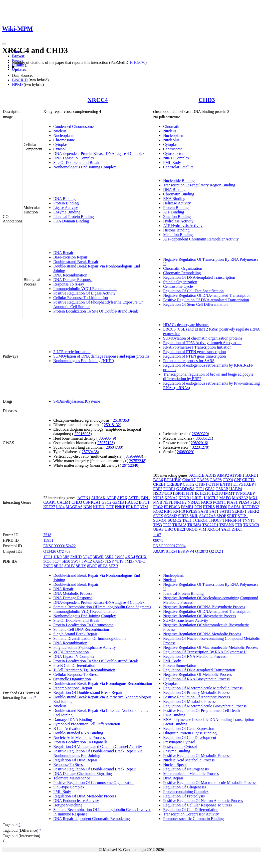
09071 (158, 540)
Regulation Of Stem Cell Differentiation (195, 304)
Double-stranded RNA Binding (78, 733)
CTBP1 (201, 484)
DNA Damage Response (73, 280)
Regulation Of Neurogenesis (186, 769)
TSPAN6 (227, 525)
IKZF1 (205, 493)
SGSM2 (171, 516)
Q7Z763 (64, 551)
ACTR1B (197, 475)
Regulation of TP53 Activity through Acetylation (202, 343)
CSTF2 (189, 484)
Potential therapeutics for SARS (189, 361)
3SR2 (109, 557)
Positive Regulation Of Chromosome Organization (94, 783)
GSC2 (106, 502)
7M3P (129, 561)
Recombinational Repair (73, 688)
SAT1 (214, 511)
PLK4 (255, 502)
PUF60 (221, 507)
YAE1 (226, 529)
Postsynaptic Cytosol (180, 747)
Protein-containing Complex (186, 792)
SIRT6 (183, 516)
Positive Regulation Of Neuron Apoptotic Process (203, 801)
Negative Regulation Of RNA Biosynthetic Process (204, 607)
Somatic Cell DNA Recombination (81, 629)
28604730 (114, 447)
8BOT (92, 566)
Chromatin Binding (179, 194)
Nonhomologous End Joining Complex (85, 167)
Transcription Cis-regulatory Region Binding (199, 185)
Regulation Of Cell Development (190, 738)
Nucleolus (171, 140)
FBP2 (158, 489)
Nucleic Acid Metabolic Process (79, 738)
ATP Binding (174, 212)
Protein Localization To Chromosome (83, 625)
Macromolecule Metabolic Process (191, 774)
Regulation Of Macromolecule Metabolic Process (203, 688)
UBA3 (158, 529)
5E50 (66, 561)
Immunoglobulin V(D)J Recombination (85, 289)
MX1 (253, 498)
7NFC (140, 561)
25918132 (112, 425)
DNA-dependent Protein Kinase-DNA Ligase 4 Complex (99, 154)
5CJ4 (57, 561)
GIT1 (200, 489)
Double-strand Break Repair (76, 262)
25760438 (90, 452)
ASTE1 (134, 498)
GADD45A (185, 489)
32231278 (200, 447)
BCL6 (158, 480)
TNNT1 (249, 520)
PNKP (120, 507)
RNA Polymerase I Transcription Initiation (197, 347)
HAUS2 (131, 502)
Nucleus (60, 131)
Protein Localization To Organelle (80, 742)
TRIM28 (179, 525)
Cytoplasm (62, 144)
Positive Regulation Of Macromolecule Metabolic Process (210, 783)
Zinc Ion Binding (177, 217)
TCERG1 (200, 520)
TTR (238, 525)
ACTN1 (84, 498)
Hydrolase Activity (178, 221)
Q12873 (202, 551)
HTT (190, 493)
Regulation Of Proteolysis (184, 796)
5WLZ (87, 561)
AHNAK (98, 498)
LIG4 (60, 507)
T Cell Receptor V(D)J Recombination (84, 670)
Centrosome (173, 149)
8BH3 (59, 566)
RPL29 (192, 511)
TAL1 (187, 520)
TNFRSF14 (232, 520)
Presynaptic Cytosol (179, 742)
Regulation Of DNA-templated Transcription (199, 277)
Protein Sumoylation (180, 665)
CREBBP (174, 484)
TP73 (167, 525)
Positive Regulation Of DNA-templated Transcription (206, 300)
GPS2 (210, 489)
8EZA (103, 566)
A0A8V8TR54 (165, 551)
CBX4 (228, 480)
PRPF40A (172, 507)
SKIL (194, 516)
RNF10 (179, 511)
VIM (144, 507)
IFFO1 (144, 502)
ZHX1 (237, 529)
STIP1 (243, 516)
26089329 (200, 434)
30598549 (107, 438)
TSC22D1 (210, 525)
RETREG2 (250, 507)
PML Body (172, 163)
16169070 (137, 62)
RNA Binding (174, 199)
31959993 (134, 456)
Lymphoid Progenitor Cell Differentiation (87, 724)
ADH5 (211, 475)
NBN (88, 507)
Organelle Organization (72, 679)
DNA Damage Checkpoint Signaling (83, 774)
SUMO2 (174, 520)
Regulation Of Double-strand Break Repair (88, 692)
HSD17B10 (163, 493)
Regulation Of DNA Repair (75, 760)
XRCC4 (98, 100)
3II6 (66, 557)
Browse (18, 56)
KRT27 (49, 507)
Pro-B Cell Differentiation (74, 665)
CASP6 (203, 480)
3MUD (76, 557)
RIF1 (168, 511)
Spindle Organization (180, 282)
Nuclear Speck (175, 765)
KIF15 (158, 498)
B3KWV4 (186, 551)
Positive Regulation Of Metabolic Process (197, 756)
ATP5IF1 (237, 475)
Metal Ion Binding (178, 235)
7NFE (48, 566)
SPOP (221, 516)
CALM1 (64, 502)
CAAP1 (50, 502)
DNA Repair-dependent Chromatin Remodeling (92, 819)
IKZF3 (217, 493)
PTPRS (209, 507)
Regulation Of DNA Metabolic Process (85, 796)
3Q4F (87, 557)
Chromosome (64, 140)
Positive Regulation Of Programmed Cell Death (201, 710)
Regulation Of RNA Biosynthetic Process (196, 679)
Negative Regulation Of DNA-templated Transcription (207, 295)
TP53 (158, 525)
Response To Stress (69, 765)
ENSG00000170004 (169, 546)
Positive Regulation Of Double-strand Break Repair (95, 769)
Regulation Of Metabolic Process (190, 701)
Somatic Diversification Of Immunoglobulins (90, 638)
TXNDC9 (251, 525)
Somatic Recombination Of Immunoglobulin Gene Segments (102, 607)
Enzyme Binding (67, 212)
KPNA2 (171, 498)
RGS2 (158, 511)
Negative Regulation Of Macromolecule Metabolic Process (211, 647)
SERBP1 (239, 511)
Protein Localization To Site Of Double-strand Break (96, 311)
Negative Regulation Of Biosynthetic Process (200, 616)
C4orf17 (189, 480)
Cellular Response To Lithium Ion (81, 298)
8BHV (70, 566)
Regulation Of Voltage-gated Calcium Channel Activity (98, 747)
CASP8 (216, 480)
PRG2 (158, 507)
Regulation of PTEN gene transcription (195, 352)
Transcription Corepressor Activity (191, 814)
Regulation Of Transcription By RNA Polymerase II (205, 652)
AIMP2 (223, 475)
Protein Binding (66, 203)
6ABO (98, 561)
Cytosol (60, 149)
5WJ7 (76, 561)
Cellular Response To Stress (76, 674)
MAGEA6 (74, 507)
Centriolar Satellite (178, 167)
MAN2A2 (240, 498)
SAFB (203, 511)
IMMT (229, 493)
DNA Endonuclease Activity (76, 801)
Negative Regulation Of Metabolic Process (198, 674)
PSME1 (187, 507)
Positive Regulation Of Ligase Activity (84, 293)
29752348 (137, 461)
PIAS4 (244, 502)
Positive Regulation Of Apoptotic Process (197, 697)
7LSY (109, 561)
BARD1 (252, 475)
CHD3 (207, 100)
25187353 (121, 420)
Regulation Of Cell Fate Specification (193, 291)
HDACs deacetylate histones (186, 325)
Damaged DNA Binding (73, 719)
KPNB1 (185, 498)
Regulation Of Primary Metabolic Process (197, 692)
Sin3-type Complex (69, 787)
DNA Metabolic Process (73, 593)
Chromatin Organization (183, 268)
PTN (198, 507)
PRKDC (133, 507)
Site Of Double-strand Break (76, 163)
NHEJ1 (99, 507)
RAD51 (234, 507)
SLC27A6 (207, 516)
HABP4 (236, 489)
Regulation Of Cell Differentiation (191, 810)
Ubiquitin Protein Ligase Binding (190, 733)
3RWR (98, 557)
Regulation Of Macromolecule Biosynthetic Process (205, 706)
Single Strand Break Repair (75, 634)
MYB (158, 502)
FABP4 (250, 484)
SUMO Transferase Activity (186, 620)
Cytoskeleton (174, 154)
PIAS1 (232, 502)
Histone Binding (176, 230)
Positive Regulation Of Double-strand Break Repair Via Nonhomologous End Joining (98, 753)
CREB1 (159, 484)
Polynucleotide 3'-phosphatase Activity (85, 647)
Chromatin (172, 126)
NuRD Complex (176, 158)
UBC (169, 529)
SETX (158, 516)
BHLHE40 (173, 480)
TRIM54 (194, 525)
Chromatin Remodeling (182, 273)
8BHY (81, 566)
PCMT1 (219, 502)
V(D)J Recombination (71, 652)
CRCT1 (248, 480)
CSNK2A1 (92, 502)
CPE (238, 480)
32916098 (82, 434)
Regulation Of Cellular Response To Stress (198, 805)
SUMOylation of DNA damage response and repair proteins (101, 356)
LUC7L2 (211, 498)
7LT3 (119, 561)
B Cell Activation (67, 729)
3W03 (119, 557)
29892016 (199, 443)
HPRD (17, 84)
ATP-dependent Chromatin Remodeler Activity (201, 239)
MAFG (225, 498)
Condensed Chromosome (73, 126)
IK (197, 493)
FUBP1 (169, 489)
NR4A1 (194, 502)
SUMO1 (160, 520)
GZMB (118, 502)
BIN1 (146, 498)
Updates (19, 69)
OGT (110, 507)
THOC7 (215, 520)
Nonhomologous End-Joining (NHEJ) (84, 361)
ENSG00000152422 (60, 546)
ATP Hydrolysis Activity (183, 226)
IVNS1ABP (245, 493)
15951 (48, 540)
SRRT (232, 516)
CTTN (214, 484)
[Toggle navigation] (4, 44)
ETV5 (238, 484)
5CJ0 (47, 561)
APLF (111, 498)
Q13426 (50, 551)
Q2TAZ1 (216, 551)
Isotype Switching (68, 805)
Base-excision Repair (70, 257)
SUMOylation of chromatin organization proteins (203, 338)
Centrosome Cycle (178, 286)
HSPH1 (179, 493)
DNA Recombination (70, 275)
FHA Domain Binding (71, 221)
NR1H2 (180, 502)
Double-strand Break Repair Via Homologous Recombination (103, 683)
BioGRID (20, 80)
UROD (192, 529)
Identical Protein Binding (74, 217)
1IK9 (57, 557)
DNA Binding (64, 199)
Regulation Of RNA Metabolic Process (194, 656)
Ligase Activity (66, 208)
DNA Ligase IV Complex (74, 158)
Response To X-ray (69, 284)
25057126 (105, 443)
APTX (122, 498)
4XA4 (130, 557)
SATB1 (225, 511)
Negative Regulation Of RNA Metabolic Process (202, 634)
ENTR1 (226, 484)
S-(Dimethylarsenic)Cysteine (77, 401)
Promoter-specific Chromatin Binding (193, 819)
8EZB (113, 566)
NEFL (168, 502)
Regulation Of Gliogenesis (185, 787)
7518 (47, 535)
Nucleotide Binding (179, 181)
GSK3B (222, 489)
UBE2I (180, 529)
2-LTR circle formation (72, 352)
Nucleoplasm (64, 135)
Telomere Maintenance (72, 778)
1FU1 (48, 557)
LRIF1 (198, 498)
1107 (157, 535)
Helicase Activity (177, 203)
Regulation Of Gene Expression (189, 729)
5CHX (141, 557)
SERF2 (253, 511)
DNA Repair (63, 253)
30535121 (204, 438)
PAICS (206, 502)
